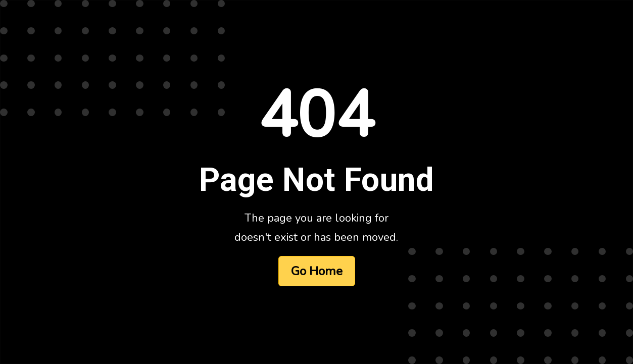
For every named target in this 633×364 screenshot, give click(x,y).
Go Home (317, 271)
